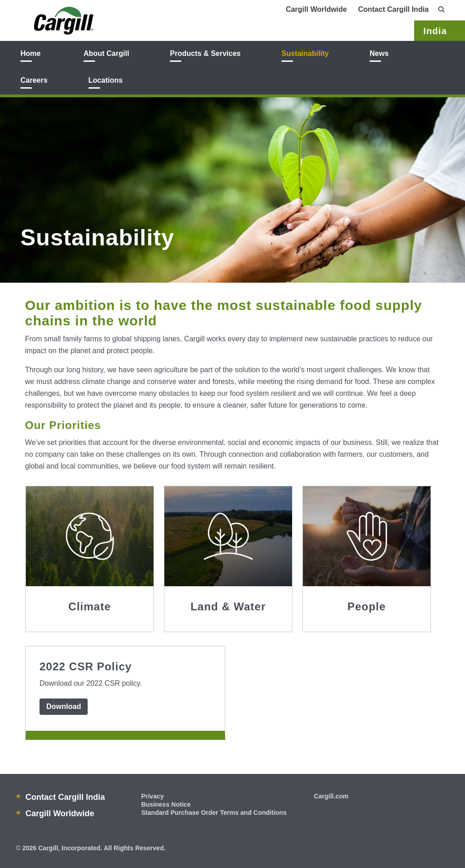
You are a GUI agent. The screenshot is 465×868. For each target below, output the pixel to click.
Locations (106, 80)
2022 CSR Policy (86, 666)
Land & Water (228, 606)
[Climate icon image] (90, 536)
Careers (34, 80)
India (435, 31)
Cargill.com (331, 796)
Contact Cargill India (393, 9)
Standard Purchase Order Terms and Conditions (214, 813)
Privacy (153, 796)
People (367, 606)
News (379, 53)
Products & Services (205, 53)
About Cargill (106, 53)
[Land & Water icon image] (228, 536)
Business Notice (166, 804)
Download (64, 706)
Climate (90, 606)
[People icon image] (367, 536)
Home (30, 53)
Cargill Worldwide (316, 9)
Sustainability (305, 53)
